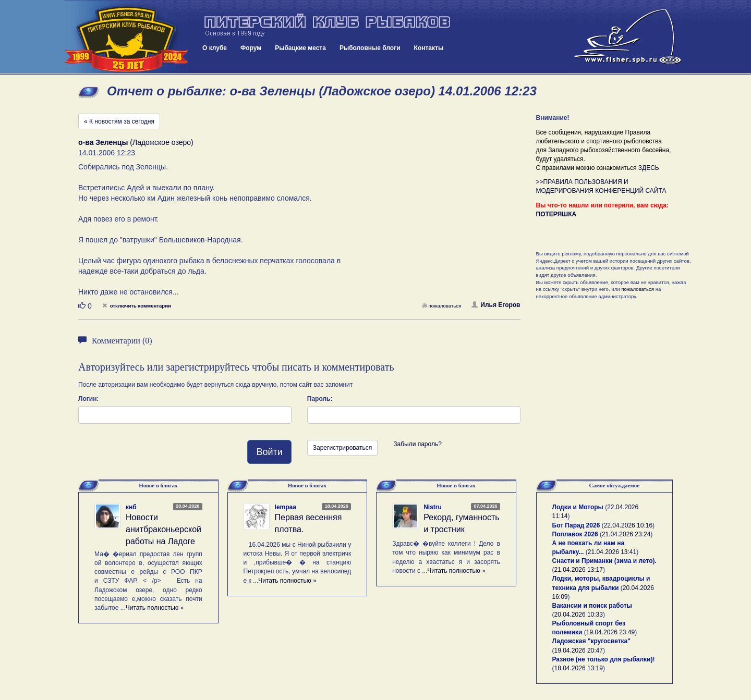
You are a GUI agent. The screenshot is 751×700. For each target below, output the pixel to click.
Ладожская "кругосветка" (591, 641)
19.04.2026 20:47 (579, 650)
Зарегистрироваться (342, 448)
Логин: (88, 399)
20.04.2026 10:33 (579, 615)
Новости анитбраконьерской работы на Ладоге (163, 529)
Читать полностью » (155, 608)
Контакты (429, 48)
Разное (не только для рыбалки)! (604, 659)
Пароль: (320, 399)
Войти (269, 452)
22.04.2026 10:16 (628, 525)
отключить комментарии (137, 306)
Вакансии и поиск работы (592, 606)
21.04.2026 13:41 (612, 552)
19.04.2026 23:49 (610, 632)
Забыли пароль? (417, 444)
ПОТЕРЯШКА (556, 214)
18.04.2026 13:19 (579, 668)
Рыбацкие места (300, 48)
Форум (251, 48)
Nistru (433, 507)
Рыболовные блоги (370, 48)
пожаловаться (442, 306)
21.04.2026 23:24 (626, 534)
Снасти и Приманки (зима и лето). (604, 561)
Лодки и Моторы (578, 507)
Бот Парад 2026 (576, 525)
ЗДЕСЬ (649, 168)
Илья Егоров (496, 305)
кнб (131, 507)
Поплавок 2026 (575, 534)
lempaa (286, 507)
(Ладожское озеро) (136, 142)
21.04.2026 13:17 (579, 570)
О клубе (215, 48)
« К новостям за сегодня (119, 121)
